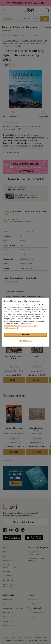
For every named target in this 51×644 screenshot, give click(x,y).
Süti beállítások (26, 341)
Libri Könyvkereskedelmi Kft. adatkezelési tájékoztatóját (20, 326)
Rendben (26, 335)
